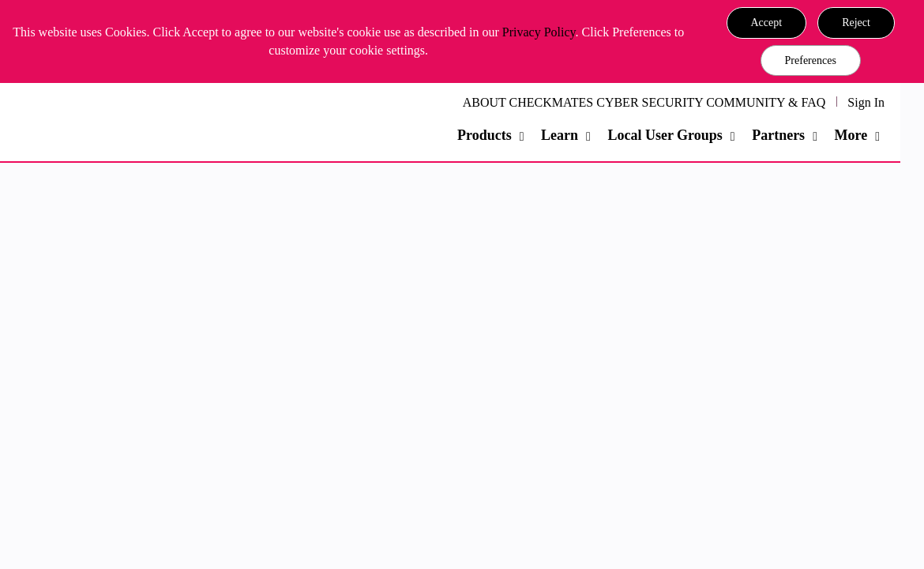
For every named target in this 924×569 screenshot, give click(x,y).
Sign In (866, 102)
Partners (778, 135)
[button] (767, 23)
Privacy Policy (539, 32)
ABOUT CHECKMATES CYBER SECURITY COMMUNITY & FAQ (644, 102)
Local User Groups (665, 135)
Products (485, 135)
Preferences (811, 60)
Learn (560, 135)
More (851, 135)
